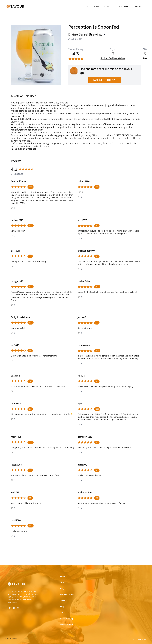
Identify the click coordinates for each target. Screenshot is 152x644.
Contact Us (65, 612)
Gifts (97, 6)
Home (86, 6)
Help (62, 606)
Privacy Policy (67, 618)
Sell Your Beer (121, 6)
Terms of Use (66, 624)
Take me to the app (105, 80)
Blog (107, 6)
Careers (137, 6)
